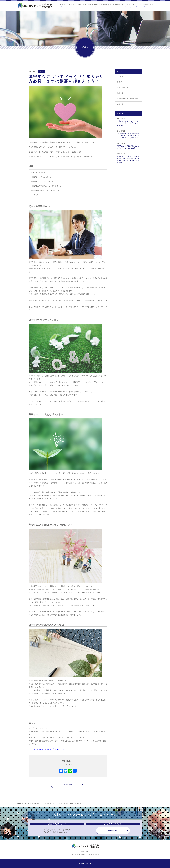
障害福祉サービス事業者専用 (127, 99)
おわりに (36, 195)
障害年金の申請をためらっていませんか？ (48, 186)
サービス (120, 76)
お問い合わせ (113, 830)
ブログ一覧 (68, 785)
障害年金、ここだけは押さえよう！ (45, 181)
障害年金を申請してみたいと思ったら (46, 190)
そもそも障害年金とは (40, 173)
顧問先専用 (121, 104)
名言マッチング (122, 88)
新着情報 (120, 93)
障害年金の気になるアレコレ (43, 177)
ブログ (42, 71)
